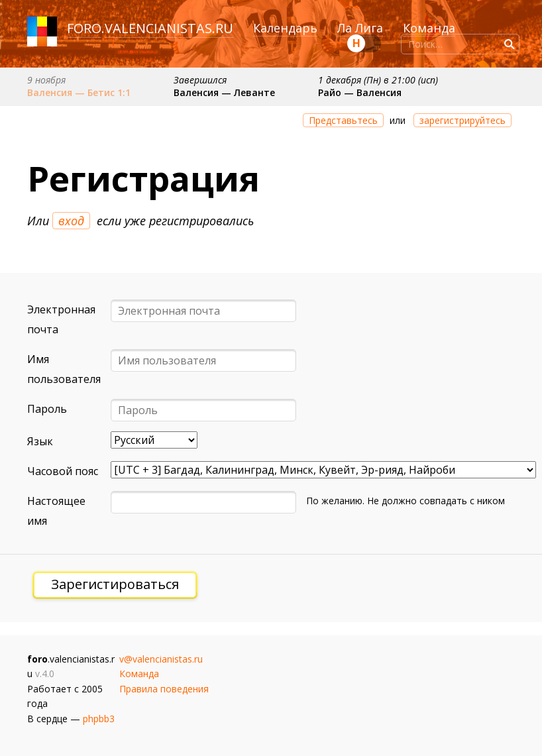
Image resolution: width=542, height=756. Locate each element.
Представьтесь (343, 120)
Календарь (285, 28)
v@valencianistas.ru (161, 659)
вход (71, 221)
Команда (429, 28)
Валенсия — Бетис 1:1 (79, 92)
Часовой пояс (63, 471)
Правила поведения (164, 689)
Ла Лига (360, 28)
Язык (40, 441)
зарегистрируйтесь (462, 120)
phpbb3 (99, 719)
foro (84, 28)
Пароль (47, 409)
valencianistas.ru (169, 28)
